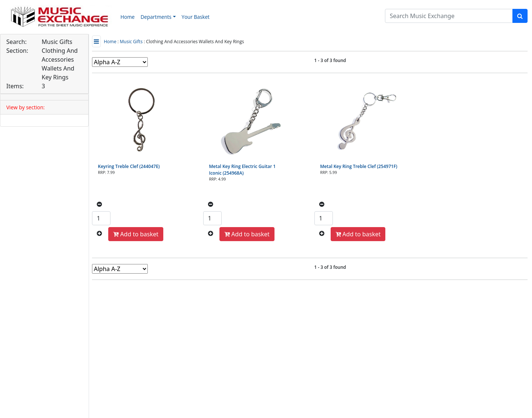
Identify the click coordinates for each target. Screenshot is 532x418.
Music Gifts (131, 42)
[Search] (449, 16)
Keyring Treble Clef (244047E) (129, 166)
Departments (156, 17)
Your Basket (196, 17)
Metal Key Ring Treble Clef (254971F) (359, 166)
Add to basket (136, 234)
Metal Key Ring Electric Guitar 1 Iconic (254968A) (242, 170)
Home (127, 17)
